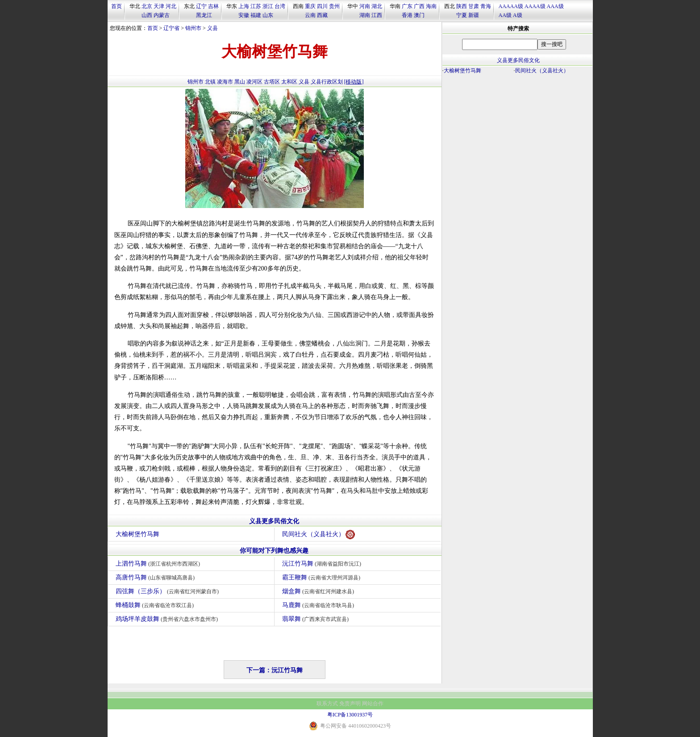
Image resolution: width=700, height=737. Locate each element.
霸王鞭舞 (323, 577)
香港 (407, 15)
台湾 (280, 6)
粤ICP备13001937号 (350, 715)
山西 (147, 15)
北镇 (210, 82)
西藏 (322, 15)
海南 (431, 6)
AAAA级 (535, 6)
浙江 (268, 6)
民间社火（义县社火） (319, 535)
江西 (377, 15)
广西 (419, 6)
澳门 (419, 15)
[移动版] (354, 82)
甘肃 (474, 6)
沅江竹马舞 (323, 564)
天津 (159, 6)
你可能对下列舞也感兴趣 (274, 551)
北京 (147, 6)
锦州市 (193, 28)
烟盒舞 (319, 591)
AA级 (505, 15)
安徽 (244, 15)
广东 (407, 6)
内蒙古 (162, 15)
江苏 (256, 6)
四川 (322, 6)
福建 (256, 15)
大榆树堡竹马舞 (137, 534)
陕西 (462, 6)
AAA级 (555, 6)
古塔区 (272, 82)
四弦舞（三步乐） (169, 591)
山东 (268, 15)
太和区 (289, 82)
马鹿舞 (319, 605)
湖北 (377, 6)
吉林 (213, 6)
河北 (171, 6)
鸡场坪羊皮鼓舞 (168, 619)
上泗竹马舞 (159, 564)
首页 (117, 6)
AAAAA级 (511, 6)
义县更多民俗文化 (274, 521)
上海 (244, 6)
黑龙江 (204, 15)
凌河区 (254, 82)
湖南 (365, 15)
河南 (365, 6)
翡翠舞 (317, 619)
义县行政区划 (327, 82)
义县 (212, 28)
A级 (518, 15)
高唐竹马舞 (156, 577)
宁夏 (462, 15)
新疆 (474, 15)
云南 (310, 15)
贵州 (334, 6)
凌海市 (225, 82)
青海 (486, 6)
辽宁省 (171, 28)
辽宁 (201, 6)
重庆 (310, 6)
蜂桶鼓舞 (156, 605)
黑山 (240, 82)
